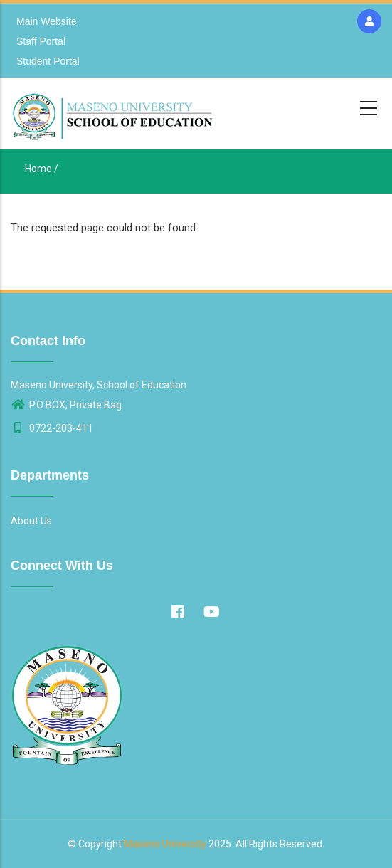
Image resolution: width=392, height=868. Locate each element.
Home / (42, 169)
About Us (31, 521)
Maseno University (165, 844)
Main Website (47, 21)
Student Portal (48, 61)
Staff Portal (41, 41)
